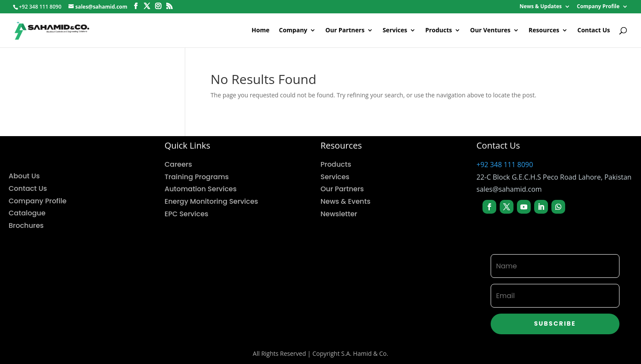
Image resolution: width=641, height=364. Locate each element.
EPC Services (187, 214)
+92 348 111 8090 (505, 165)
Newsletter (339, 214)
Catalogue (27, 213)
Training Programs (197, 177)
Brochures (26, 226)
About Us (24, 176)
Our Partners (345, 31)
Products (439, 31)
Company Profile (598, 7)
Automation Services (201, 189)
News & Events (345, 201)
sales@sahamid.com (509, 189)
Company (293, 31)
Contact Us (594, 31)
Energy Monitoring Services (211, 201)
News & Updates (541, 7)
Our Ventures (490, 31)
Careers (178, 164)
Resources (544, 31)
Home (260, 31)
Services (395, 31)
